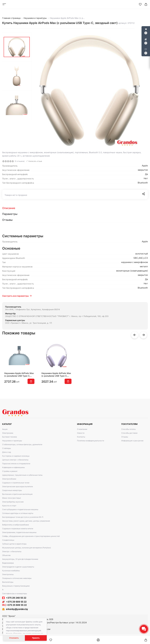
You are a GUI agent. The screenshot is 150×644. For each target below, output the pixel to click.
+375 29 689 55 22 (14, 602)
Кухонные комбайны (11, 571)
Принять (36, 638)
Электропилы (8, 574)
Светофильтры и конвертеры (15, 594)
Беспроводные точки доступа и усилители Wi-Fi (23, 517)
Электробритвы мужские (13, 502)
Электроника (8, 433)
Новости (81, 433)
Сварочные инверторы (12, 490)
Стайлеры (7, 448)
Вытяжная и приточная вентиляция (17, 494)
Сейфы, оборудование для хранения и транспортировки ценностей (31, 536)
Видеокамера (8, 563)
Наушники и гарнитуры (12, 441)
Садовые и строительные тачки (16, 483)
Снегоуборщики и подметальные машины (20, 509)
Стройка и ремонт (10, 471)
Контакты (81, 437)
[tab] (75, 208)
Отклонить (14, 638)
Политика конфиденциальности (91, 441)
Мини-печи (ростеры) (11, 498)
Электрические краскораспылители (18, 486)
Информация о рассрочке (132, 441)
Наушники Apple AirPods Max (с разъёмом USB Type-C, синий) (19, 375)
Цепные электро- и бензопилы (15, 460)
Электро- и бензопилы (12, 551)
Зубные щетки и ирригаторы (14, 544)
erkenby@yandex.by (17, 609)
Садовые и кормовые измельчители (18, 529)
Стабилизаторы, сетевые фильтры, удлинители (22, 444)
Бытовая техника (10, 437)
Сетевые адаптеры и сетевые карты (18, 513)
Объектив (6, 555)
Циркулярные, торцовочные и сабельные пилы (22, 475)
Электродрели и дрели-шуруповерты (18, 567)
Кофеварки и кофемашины (13, 467)
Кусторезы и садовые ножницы (16, 456)
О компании (82, 429)
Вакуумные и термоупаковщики (16, 586)
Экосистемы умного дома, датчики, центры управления (26, 521)
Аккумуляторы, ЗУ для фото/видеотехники (20, 559)
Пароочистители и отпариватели (16, 464)
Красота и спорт (9, 506)
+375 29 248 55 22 (16, 598)
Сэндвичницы (8, 540)
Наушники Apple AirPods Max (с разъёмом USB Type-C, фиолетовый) (56, 375)
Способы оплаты (128, 429)
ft (3, 590)
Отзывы (125, 437)
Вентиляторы (8, 582)
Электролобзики (9, 479)
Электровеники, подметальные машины (19, 532)
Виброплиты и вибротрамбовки (16, 525)
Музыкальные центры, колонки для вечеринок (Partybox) (27, 548)
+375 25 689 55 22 (14, 605)
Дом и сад (7, 452)
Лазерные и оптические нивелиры (17, 578)
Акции (5, 429)
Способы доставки (129, 433)
